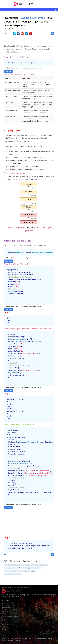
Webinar (4, 614)
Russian (4, 633)
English (4, 627)
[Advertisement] (29, 523)
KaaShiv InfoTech (16, 639)
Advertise (4, 619)
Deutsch (4, 631)
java (20, 29)
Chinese (4, 629)
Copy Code (9, 71)
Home (8, 29)
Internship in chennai (15, 641)
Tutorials (14, 29)
